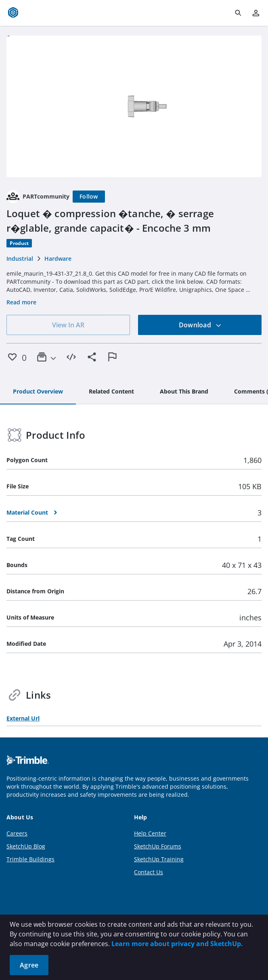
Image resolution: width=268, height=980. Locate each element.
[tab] (38, 392)
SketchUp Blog (26, 846)
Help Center (150, 833)
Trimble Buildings (30, 859)
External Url (23, 718)
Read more (21, 302)
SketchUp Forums (158, 846)
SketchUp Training (159, 859)
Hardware (58, 259)
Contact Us (149, 872)
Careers (17, 833)
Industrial (20, 259)
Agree (29, 965)
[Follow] (89, 197)
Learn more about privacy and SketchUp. (177, 944)
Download (200, 325)
